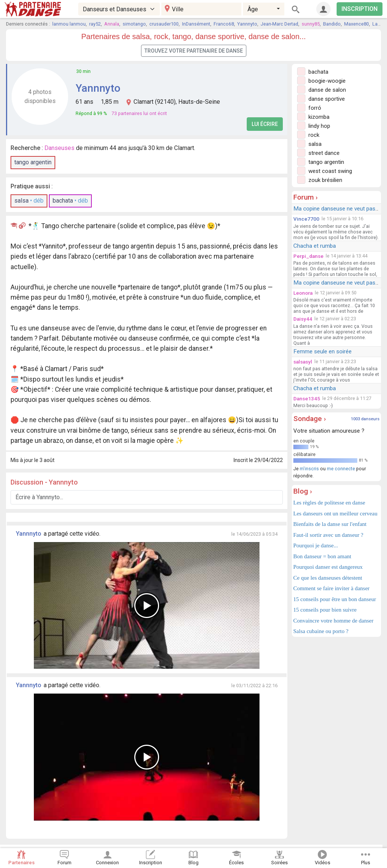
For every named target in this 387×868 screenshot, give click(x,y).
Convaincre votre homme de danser (333, 621)
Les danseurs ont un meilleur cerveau (335, 514)
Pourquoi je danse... (316, 545)
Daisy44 (303, 319)
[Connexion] (323, 9)
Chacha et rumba (315, 246)
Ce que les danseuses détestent (328, 578)
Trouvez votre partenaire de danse (194, 51)
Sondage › (310, 419)
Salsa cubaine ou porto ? (321, 631)
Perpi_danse (308, 256)
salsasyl (303, 362)
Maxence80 (357, 24)
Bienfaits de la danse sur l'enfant (330, 524)
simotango (134, 24)
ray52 (95, 24)
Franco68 (224, 24)
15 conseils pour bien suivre (325, 610)
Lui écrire (265, 124)
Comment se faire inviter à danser (332, 588)
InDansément (196, 24)
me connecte (341, 469)
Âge (253, 9)
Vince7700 (306, 219)
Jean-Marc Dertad (279, 24)
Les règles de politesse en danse (329, 503)
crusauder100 (164, 24)
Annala (112, 24)
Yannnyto (247, 24)
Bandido (332, 24)
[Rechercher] (296, 9)
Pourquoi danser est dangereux (328, 567)
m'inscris (309, 469)
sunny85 (311, 24)
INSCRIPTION (360, 9)
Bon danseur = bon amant (322, 556)
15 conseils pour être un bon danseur (335, 599)
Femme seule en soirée (322, 351)
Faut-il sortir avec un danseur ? (328, 535)
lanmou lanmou (69, 24)
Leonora (303, 293)
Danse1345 (307, 398)
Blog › (303, 491)
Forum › (306, 197)
